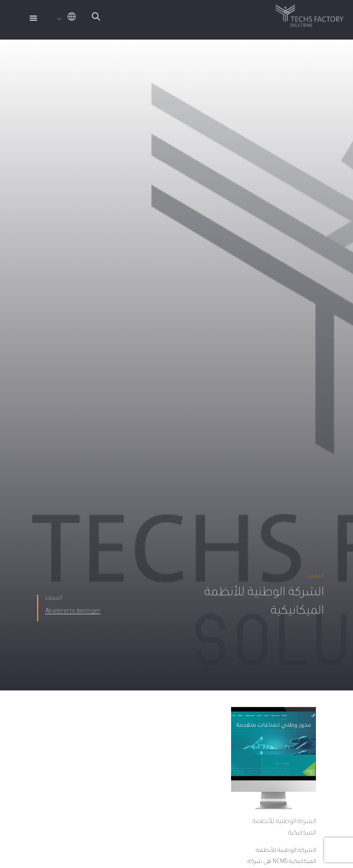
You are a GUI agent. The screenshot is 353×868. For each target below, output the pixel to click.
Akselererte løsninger (73, 612)
